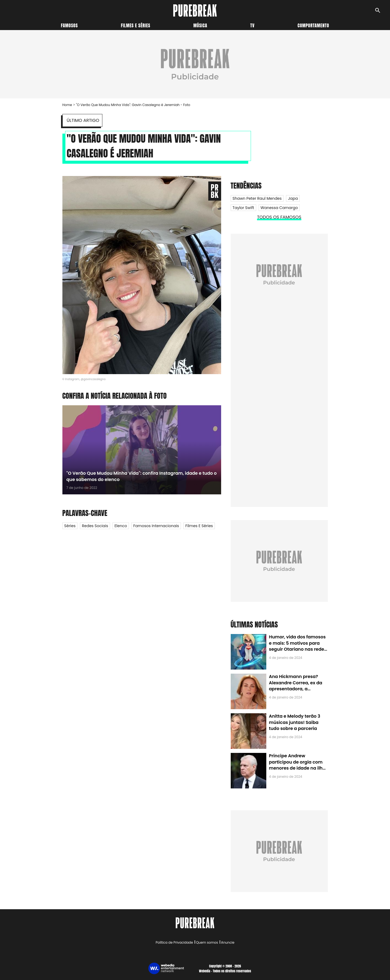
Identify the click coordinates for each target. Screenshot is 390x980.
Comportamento (313, 25)
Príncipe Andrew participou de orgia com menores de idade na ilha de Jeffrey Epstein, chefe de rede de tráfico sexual (297, 768)
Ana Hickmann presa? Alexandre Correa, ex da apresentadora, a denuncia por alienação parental (296, 689)
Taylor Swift (243, 208)
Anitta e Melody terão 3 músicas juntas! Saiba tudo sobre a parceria (295, 722)
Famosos (70, 25)
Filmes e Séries (199, 526)
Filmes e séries (136, 25)
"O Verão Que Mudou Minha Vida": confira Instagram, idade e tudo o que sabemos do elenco (142, 476)
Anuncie (228, 942)
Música (200, 25)
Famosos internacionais (156, 526)
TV (252, 25)
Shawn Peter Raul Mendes (257, 198)
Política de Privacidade (174, 942)
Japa (293, 198)
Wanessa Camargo (279, 208)
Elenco (121, 526)
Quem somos (207, 942)
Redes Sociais (95, 526)
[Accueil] (195, 11)
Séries (70, 526)
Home (67, 105)
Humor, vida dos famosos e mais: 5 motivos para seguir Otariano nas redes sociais (298, 646)
